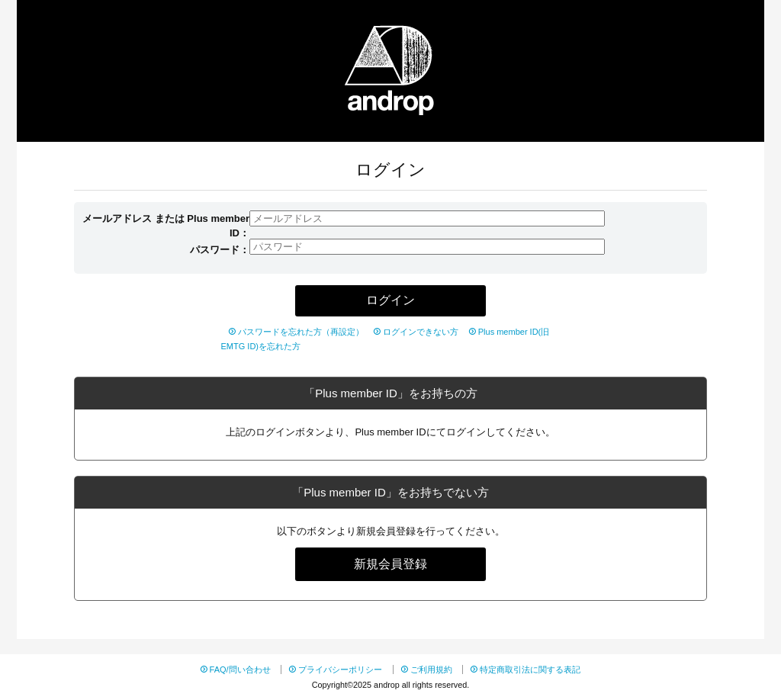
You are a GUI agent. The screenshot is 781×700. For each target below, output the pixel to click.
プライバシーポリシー (340, 669)
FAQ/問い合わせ (240, 669)
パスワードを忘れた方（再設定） (301, 332)
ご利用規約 (431, 669)
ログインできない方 (421, 332)
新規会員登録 (390, 564)
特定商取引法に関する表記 (530, 669)
